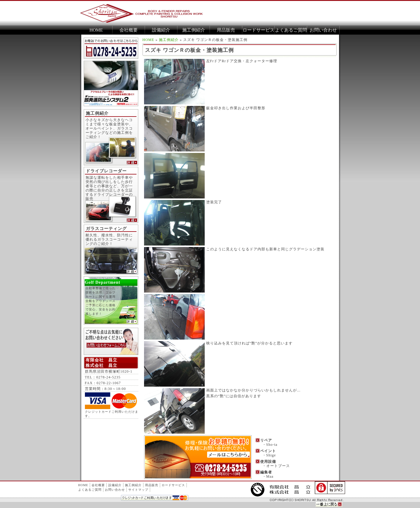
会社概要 (129, 30)
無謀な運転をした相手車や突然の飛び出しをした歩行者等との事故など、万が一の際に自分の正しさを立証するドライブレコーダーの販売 (109, 188)
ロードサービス (259, 30)
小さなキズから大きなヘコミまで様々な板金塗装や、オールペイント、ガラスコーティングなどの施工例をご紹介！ (109, 128)
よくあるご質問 (291, 30)
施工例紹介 (194, 30)
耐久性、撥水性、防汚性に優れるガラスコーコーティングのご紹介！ (109, 239)
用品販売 (226, 30)
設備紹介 (161, 30)
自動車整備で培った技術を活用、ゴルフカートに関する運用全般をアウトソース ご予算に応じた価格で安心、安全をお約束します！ (109, 306)
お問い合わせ (323, 30)
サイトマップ (138, 490)
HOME (96, 30)
